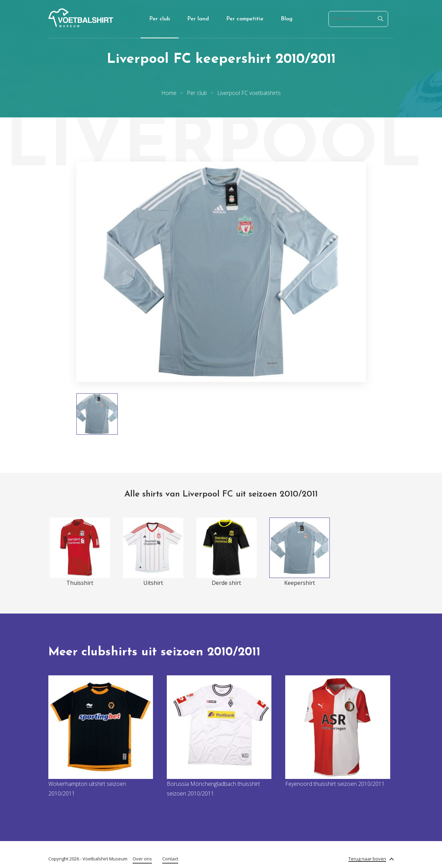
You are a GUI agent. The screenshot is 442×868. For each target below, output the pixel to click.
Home (169, 93)
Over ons (142, 859)
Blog (287, 19)
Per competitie (245, 19)
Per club (160, 19)
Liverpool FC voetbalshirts (249, 93)
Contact (170, 859)
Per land (198, 19)
